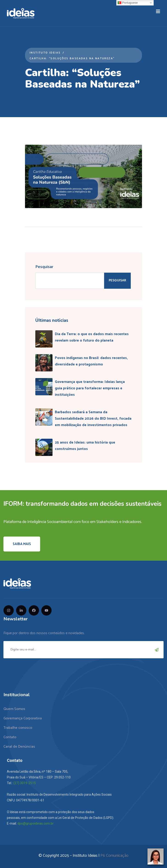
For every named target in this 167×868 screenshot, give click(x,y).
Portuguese (128, 3)
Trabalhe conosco (18, 728)
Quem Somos (14, 709)
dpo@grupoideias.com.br (36, 823)
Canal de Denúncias (19, 747)
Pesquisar (44, 267)
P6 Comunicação (114, 856)
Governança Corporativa (23, 718)
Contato (10, 737)
